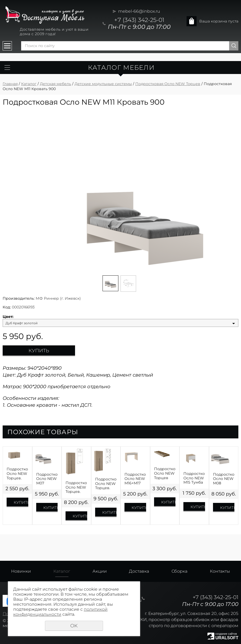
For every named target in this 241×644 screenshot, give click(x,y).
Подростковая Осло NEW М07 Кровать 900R (47, 479)
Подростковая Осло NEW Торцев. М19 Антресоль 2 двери (17, 474)
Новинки (21, 571)
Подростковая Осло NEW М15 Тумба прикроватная (194, 478)
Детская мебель (55, 84)
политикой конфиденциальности (60, 612)
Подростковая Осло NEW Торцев (168, 84)
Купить (39, 351)
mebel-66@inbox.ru (139, 11)
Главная (10, 84)
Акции (100, 571)
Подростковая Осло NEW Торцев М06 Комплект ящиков (165, 473)
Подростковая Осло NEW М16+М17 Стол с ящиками (135, 479)
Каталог (29, 84)
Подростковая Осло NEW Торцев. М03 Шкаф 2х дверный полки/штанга (106, 484)
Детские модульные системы (103, 84)
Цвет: (8, 317)
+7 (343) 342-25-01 (139, 20)
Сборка (179, 571)
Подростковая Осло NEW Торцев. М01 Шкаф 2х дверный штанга (76, 487)
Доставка (139, 571)
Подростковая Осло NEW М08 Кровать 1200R (224, 479)
